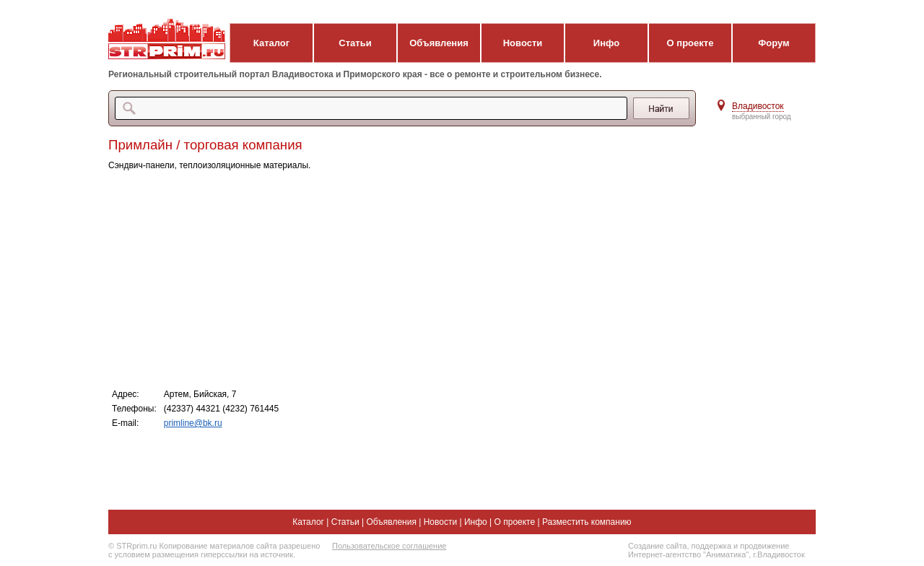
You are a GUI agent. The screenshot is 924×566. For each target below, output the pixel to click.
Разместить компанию (587, 522)
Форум (773, 43)
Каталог (271, 43)
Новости (523, 43)
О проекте (690, 43)
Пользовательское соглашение (389, 546)
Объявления (439, 43)
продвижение (764, 546)
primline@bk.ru (193, 423)
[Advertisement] (397, 279)
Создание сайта (657, 546)
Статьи (355, 43)
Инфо (606, 43)
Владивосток (758, 106)
